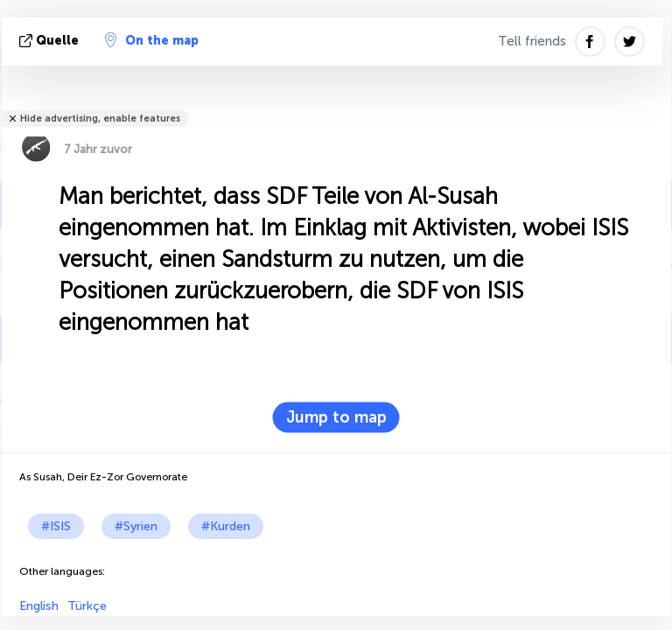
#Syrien (136, 526)
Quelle (51, 41)
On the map (152, 40)
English (39, 606)
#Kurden (226, 526)
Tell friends (532, 41)
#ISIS (56, 526)
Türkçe (87, 606)
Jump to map (336, 417)
